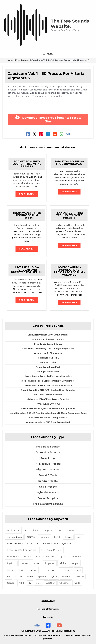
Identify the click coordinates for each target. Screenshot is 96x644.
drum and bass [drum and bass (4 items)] (14, 537)
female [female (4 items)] (68, 537)
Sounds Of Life (48, 362)
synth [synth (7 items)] (54, 577)
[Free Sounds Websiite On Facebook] (48, 625)
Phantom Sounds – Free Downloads (69, 163)
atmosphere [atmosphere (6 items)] (31, 530)
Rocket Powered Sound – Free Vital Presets (27, 164)
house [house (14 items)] (24, 563)
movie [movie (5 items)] (21, 570)
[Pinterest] (41, 134)
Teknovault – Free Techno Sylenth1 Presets (69, 215)
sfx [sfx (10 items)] (9, 577)
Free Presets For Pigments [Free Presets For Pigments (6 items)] (57, 543)
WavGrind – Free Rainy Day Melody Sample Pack (48, 349)
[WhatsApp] (61, 134)
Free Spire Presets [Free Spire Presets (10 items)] (51, 550)
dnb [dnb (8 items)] (60, 530)
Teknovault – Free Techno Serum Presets (27, 215)
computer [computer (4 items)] (48, 530)
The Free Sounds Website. (70, 24)
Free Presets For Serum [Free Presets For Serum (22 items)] (22, 550)
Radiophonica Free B (48, 358)
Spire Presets (48, 487)
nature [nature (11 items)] (33, 570)
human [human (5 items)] (36, 563)
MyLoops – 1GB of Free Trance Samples (48, 399)
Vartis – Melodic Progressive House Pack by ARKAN (48, 408)
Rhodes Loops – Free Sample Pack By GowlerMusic (48, 381)
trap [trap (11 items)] (22, 583)
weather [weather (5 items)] (50, 583)
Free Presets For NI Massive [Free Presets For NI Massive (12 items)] (23, 543)
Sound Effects (48, 475)
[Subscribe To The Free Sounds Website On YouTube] (59, 625)
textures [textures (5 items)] (79, 577)
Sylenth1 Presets (48, 492)
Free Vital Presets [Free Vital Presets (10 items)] (46, 556)
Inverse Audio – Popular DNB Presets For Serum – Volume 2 (69, 271)
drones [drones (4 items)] (71, 530)
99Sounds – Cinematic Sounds (48, 339)
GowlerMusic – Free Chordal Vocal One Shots (48, 385)
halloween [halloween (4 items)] (76, 557)
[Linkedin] (48, 134)
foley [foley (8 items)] (79, 537)
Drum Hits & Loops (48, 452)
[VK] (68, 134)
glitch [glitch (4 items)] (63, 557)
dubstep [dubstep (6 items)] (44, 537)
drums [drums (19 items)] (31, 537)
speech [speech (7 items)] (42, 577)
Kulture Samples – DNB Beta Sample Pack (48, 422)
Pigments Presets (48, 470)
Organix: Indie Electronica (48, 353)
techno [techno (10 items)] (66, 577)
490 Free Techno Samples (48, 395)
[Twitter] (34, 134)
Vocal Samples (48, 498)
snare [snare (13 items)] (19, 577)
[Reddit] (55, 134)
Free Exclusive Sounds (48, 504)
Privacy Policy (48, 601)
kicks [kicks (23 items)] (63, 563)
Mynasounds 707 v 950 (48, 404)
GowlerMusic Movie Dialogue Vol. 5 (48, 418)
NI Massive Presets (48, 464)
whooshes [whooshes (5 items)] (64, 583)
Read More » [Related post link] (27, 194)
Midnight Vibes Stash (48, 372)
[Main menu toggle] (48, 54)
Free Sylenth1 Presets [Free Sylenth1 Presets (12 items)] (19, 556)
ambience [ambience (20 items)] (13, 530)
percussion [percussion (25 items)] (49, 570)
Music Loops (48, 458)
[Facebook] (28, 134)
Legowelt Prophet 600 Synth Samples (48, 335)
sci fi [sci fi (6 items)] (78, 570)
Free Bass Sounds (48, 447)
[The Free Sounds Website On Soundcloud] (37, 625)
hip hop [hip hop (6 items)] (11, 563)
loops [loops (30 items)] (75, 563)
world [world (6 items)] (77, 583)
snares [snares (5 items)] (30, 577)
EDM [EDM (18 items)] (57, 537)
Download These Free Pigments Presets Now (48, 119)
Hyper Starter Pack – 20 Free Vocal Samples (48, 376)
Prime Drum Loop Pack (48, 367)
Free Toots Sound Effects (48, 344)
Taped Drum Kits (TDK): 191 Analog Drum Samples (48, 390)
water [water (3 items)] (39, 583)
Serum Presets (48, 481)
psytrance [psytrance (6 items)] (66, 570)
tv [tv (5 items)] (30, 583)
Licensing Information (48, 609)
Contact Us (48, 617)
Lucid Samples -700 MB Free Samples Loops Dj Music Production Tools (48, 413)
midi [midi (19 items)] (10, 570)
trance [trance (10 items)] (11, 583)
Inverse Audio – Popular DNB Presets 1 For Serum (27, 270)
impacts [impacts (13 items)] (50, 563)
